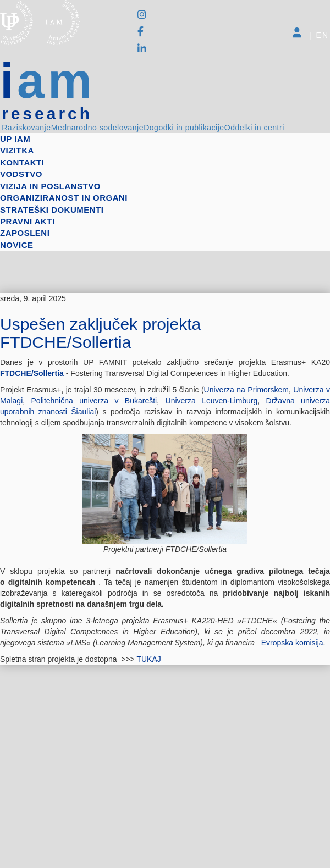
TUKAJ (150, 659)
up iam (15, 139)
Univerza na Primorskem (246, 390)
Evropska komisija (292, 643)
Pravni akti (28, 221)
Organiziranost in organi (64, 198)
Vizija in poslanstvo (50, 186)
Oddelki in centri (254, 128)
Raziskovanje (26, 128)
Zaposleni (25, 233)
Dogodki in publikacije (184, 128)
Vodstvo (21, 174)
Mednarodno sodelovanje (97, 128)
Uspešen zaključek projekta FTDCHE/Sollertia (100, 333)
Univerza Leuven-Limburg (212, 401)
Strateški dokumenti (52, 210)
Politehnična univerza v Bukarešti (94, 401)
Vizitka (17, 150)
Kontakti (22, 162)
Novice (17, 245)
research (47, 114)
